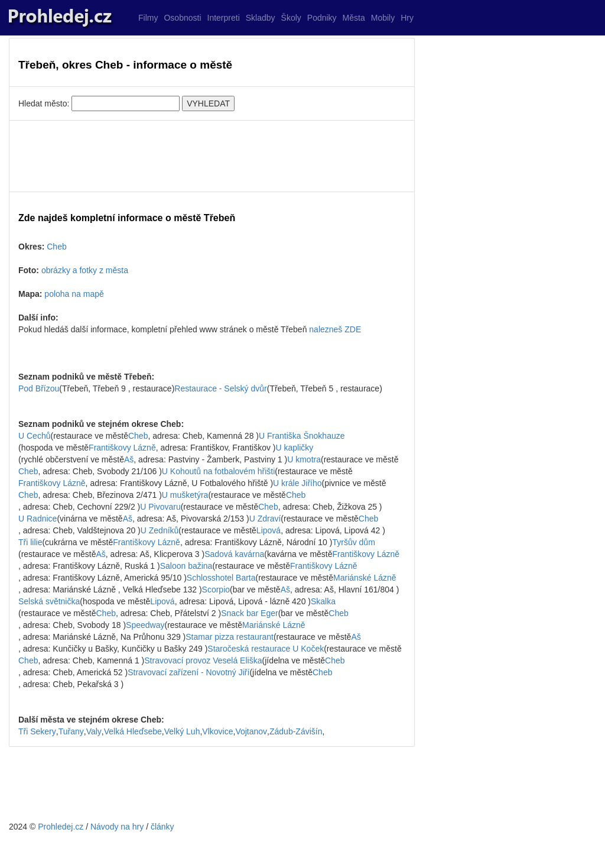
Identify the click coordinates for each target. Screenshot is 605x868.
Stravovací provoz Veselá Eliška (203, 660)
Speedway (145, 625)
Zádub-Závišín (296, 731)
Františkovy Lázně (122, 448)
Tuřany (71, 731)
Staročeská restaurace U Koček (266, 649)
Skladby (261, 18)
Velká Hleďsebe (133, 731)
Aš (129, 459)
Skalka (323, 601)
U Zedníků (160, 530)
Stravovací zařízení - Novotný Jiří (188, 672)
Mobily (383, 18)
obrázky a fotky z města (85, 270)
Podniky (322, 18)
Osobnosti (182, 18)
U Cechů (34, 436)
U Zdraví (265, 519)
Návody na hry (117, 827)
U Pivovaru (160, 507)
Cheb (56, 247)
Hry (407, 18)
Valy (94, 731)
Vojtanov (251, 731)
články (162, 827)
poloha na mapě (74, 294)
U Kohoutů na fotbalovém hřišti (218, 471)
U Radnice (38, 519)
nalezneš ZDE (335, 329)
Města (354, 18)
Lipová (269, 530)
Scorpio (216, 590)
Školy (291, 18)
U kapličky (295, 448)
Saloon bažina (186, 566)
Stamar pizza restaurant (230, 637)
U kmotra (304, 459)
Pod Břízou (39, 388)
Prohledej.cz (61, 827)
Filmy (148, 18)
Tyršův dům (353, 542)
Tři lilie (30, 542)
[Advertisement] (212, 156)
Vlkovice (217, 731)
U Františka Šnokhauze (302, 436)
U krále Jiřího (297, 483)
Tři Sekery (37, 731)
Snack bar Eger (250, 613)
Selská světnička (49, 601)
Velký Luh (182, 731)
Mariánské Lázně (365, 578)
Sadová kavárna (234, 554)
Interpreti (224, 18)
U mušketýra (185, 495)
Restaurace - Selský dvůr (220, 388)
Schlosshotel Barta (221, 578)
